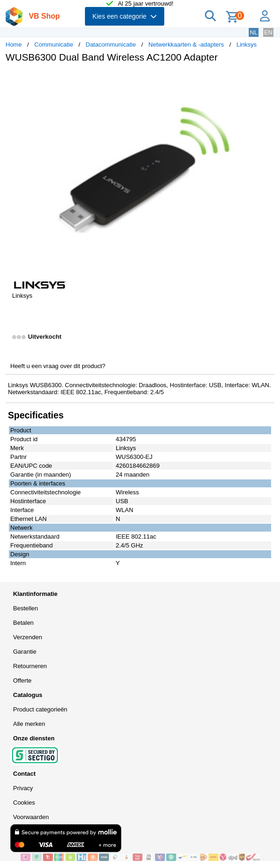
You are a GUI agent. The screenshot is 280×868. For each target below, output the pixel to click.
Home (14, 44)
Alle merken (29, 724)
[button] (266, 80)
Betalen (23, 623)
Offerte (22, 680)
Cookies (24, 803)
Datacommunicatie (111, 44)
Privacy (23, 788)
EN (268, 32)
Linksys (247, 44)
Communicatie (54, 44)
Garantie (25, 652)
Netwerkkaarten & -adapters (186, 44)
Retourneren (30, 666)
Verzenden (28, 637)
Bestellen (25, 608)
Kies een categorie (125, 16)
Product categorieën (40, 709)
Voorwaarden (31, 817)
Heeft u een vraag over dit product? (58, 366)
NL (254, 32)
